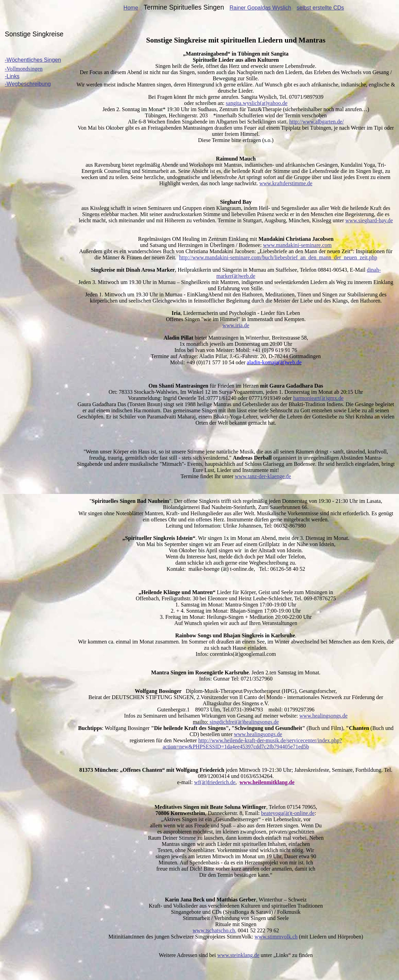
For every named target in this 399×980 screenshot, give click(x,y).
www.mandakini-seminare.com (297, 245)
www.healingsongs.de (323, 716)
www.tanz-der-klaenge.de (263, 476)
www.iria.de (236, 325)
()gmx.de (318, 398)
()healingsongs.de (236, 722)
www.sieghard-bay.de (369, 220)
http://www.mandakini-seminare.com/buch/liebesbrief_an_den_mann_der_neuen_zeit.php (278, 257)
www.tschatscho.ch (214, 930)
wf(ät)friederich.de (215, 782)
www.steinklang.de (238, 955)
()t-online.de (288, 813)
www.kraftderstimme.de (286, 183)
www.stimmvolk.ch (276, 937)
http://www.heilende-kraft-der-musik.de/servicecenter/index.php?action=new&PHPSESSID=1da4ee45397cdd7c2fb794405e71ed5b (252, 743)
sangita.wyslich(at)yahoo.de (257, 103)
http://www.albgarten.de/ (316, 122)
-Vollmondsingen (24, 69)
